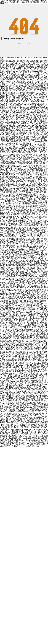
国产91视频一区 (24, 432)
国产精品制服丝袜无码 (9, 431)
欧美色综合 (34, 431)
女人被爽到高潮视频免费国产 (33, 443)
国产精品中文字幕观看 (23, 431)
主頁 (19, 43)
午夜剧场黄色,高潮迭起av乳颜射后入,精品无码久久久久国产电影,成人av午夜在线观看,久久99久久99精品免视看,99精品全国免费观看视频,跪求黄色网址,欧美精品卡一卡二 (24, 62)
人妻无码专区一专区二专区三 (28, 439)
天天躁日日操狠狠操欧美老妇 (12, 441)
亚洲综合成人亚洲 (35, 432)
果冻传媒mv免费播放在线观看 (31, 441)
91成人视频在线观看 (12, 442)
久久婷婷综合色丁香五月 (34, 434)
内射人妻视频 (15, 430)
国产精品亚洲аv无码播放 (19, 434)
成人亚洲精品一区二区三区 (37, 435)
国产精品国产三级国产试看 (16, 437)
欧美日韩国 (36, 446)
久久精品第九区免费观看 (11, 432)
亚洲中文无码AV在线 (12, 439)
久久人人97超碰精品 (25, 446)
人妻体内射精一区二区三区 (27, 442)
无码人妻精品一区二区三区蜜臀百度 (23, 445)
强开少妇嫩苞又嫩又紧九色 (28, 430)
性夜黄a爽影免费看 (17, 443)
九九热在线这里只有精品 (29, 438)
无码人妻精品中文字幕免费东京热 (18, 435)
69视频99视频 (40, 442)
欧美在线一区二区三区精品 (10, 446)
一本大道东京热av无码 (14, 438)
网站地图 (11, 63)
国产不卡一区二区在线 (31, 437)
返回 (29, 43)
